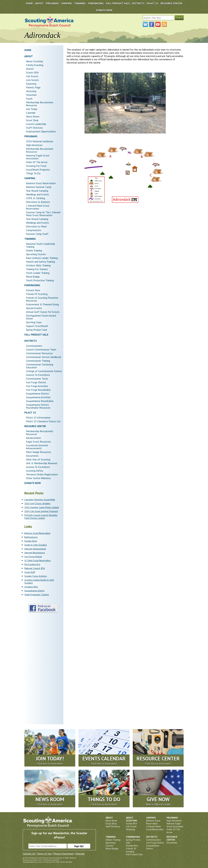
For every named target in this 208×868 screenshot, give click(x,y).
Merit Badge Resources (39, 452)
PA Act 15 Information (38, 418)
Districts (138, 3)
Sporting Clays (34, 322)
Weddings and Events (37, 194)
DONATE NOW (104, 10)
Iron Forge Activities (37, 386)
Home (29, 3)
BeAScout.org (31, 537)
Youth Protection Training (40, 280)
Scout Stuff (30, 572)
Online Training (34, 250)
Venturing (31, 91)
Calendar (31, 113)
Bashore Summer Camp (39, 187)
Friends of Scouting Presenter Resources (42, 299)
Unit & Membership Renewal (42, 463)
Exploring (31, 84)
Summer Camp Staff (37, 234)
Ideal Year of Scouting (38, 459)
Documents (32, 456)
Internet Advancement (35, 549)
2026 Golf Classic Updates (37, 503)
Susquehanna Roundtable (40, 401)
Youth (29, 99)
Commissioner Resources (39, 353)
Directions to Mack (36, 226)
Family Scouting (35, 65)
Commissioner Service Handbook (44, 357)
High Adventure (34, 145)
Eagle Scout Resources (38, 442)
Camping (67, 3)
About (39, 3)
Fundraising (96, 3)
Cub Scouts (32, 76)
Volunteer (31, 95)
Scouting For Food (36, 166)
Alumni (30, 69)
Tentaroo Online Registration (42, 474)
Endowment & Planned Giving (42, 304)
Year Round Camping (37, 191)
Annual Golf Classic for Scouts (43, 312)
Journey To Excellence (38, 375)
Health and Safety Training (40, 262)
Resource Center (171, 3)
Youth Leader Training (38, 273)
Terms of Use (44, 854)
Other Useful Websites (38, 478)
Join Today (32, 109)
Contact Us (29, 854)
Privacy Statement (64, 854)
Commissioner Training (38, 361)
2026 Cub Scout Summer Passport (41, 511)
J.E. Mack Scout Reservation (37, 560)
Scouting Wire (31, 587)
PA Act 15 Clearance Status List (43, 421)
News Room (33, 116)
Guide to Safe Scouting (36, 545)
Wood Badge (33, 277)
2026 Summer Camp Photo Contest (42, 507)
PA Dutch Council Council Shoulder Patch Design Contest (41, 517)
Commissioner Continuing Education (40, 366)
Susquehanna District (37, 393)
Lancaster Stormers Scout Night (40, 500)
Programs (52, 3)
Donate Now (33, 290)
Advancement (33, 438)
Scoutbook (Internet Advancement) (37, 447)
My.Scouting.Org (32, 564)
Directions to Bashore (38, 202)
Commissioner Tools (37, 379)
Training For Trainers (37, 269)
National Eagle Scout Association (38, 157)
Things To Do (33, 173)
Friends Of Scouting (37, 294)
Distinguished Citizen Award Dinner (41, 317)
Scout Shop (32, 120)
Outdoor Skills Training (38, 265)
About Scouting (34, 61)
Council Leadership (36, 124)
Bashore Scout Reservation (41, 183)
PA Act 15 (153, 3)
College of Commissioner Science (44, 371)
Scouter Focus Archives (36, 576)
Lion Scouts (32, 80)
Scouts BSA (32, 72)
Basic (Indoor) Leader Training (42, 258)
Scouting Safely (35, 471)
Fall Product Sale (118, 3)
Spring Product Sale (37, 330)
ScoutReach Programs (38, 170)
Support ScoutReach (37, 326)
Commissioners (34, 346)
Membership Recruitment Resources (40, 104)
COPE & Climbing (36, 198)
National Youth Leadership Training (40, 245)
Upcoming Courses (36, 254)
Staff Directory (34, 128)
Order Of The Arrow (37, 162)
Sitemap (80, 854)
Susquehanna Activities (38, 397)
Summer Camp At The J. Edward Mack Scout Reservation (43, 214)
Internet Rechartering (35, 553)
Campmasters (34, 230)
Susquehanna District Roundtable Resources (38, 406)
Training (80, 3)
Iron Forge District (36, 382)
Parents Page (33, 87)
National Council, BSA (35, 568)
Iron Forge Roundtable (38, 390)
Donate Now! (31, 541)
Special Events (34, 308)
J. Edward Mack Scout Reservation (38, 207)
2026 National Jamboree (40, 141)
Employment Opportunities (41, 131)
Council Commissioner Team (41, 349)
